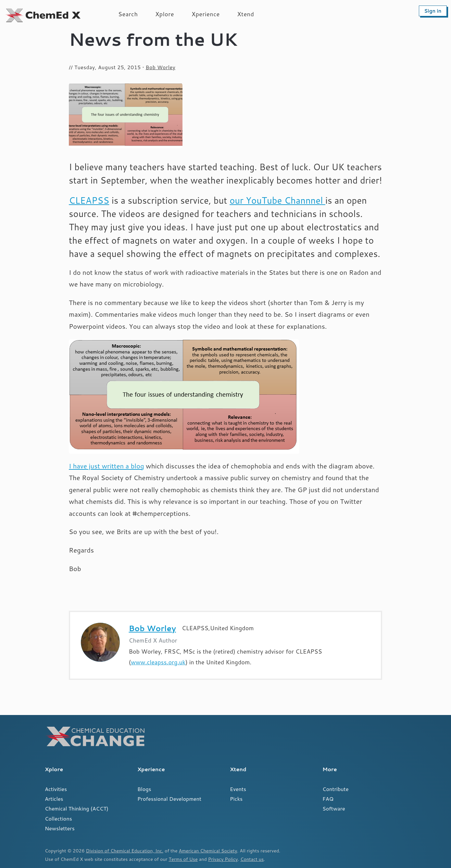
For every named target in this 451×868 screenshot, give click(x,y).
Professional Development (169, 799)
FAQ (328, 799)
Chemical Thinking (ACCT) (77, 808)
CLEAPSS (89, 200)
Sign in (433, 11)
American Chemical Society (208, 851)
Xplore (165, 14)
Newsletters (60, 828)
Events (238, 789)
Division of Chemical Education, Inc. (125, 851)
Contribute (335, 789)
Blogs (144, 789)
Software (334, 808)
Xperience (206, 14)
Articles (54, 799)
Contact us (252, 859)
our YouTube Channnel (277, 200)
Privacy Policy (223, 859)
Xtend (246, 14)
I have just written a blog (106, 466)
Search (128, 14)
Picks (236, 799)
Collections (58, 818)
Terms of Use (183, 859)
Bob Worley (161, 67)
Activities (56, 789)
